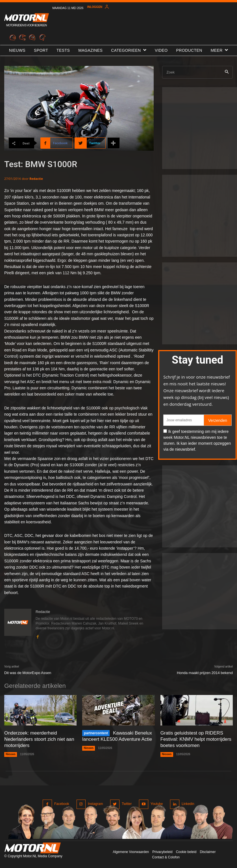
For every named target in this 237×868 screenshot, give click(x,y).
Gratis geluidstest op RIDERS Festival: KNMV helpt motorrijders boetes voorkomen (194, 739)
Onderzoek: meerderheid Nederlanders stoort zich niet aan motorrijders (37, 739)
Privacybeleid (162, 851)
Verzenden (218, 420)
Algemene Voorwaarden (131, 851)
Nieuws (11, 753)
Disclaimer (208, 851)
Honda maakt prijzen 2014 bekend (205, 673)
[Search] (227, 72)
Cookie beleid (186, 851)
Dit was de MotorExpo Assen (28, 673)
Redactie (36, 179)
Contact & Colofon (166, 856)
